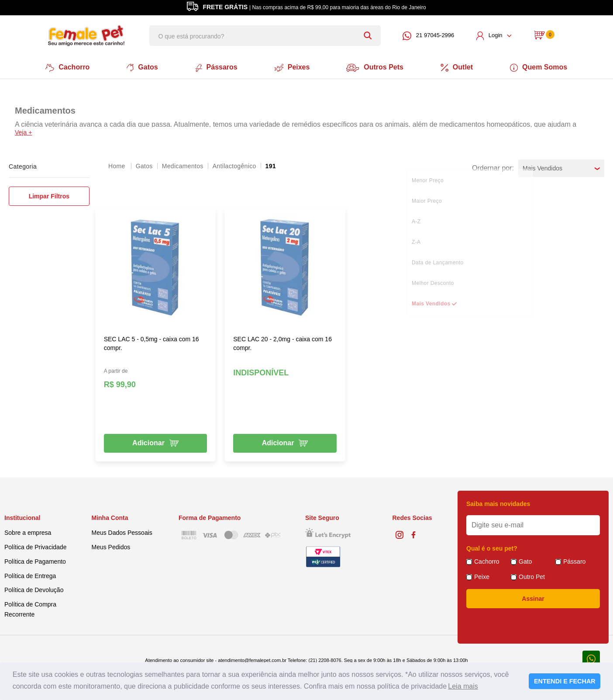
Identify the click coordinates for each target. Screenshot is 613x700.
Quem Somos (540, 67)
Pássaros (216, 67)
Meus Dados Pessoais (122, 532)
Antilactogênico (234, 166)
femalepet (117, 166)
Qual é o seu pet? (492, 548)
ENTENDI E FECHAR (565, 681)
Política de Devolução (34, 589)
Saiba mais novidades (498, 503)
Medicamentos (183, 166)
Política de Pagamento (35, 561)
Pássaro (574, 561)
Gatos (142, 67)
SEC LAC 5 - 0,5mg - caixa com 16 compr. (152, 343)
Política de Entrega (30, 575)
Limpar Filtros (49, 196)
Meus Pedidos (111, 547)
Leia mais (463, 686)
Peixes (292, 67)
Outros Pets (376, 67)
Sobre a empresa (28, 532)
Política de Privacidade (35, 547)
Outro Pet (532, 576)
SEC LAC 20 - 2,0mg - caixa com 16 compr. (282, 343)
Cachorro (67, 67)
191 (271, 166)
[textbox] (265, 36)
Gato (525, 561)
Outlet (458, 67)
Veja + (23, 132)
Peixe (482, 576)
